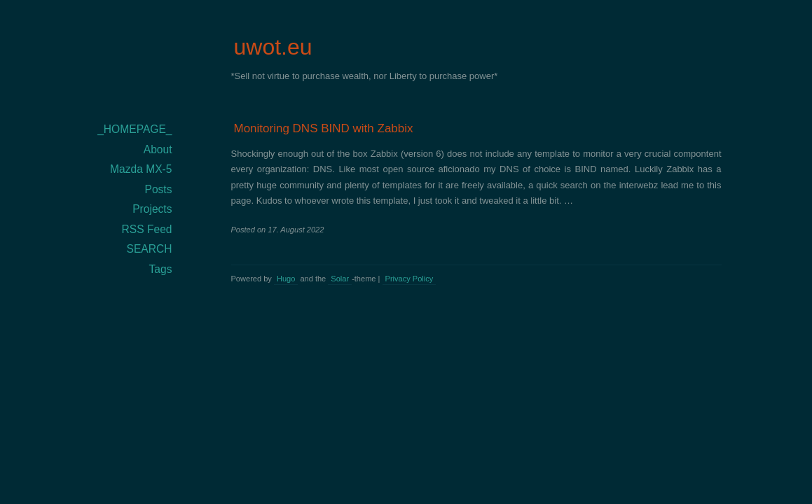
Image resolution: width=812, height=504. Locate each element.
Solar (340, 279)
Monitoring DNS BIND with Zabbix (324, 128)
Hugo (286, 279)
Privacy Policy (410, 279)
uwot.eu (273, 47)
